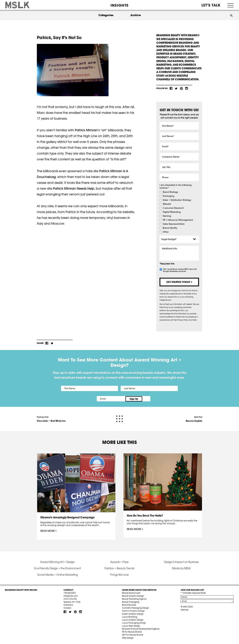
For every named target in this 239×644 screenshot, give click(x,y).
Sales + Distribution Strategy (177, 200)
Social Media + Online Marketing (58, 575)
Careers (67, 608)
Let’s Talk (211, 5)
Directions (68, 605)
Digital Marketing (172, 212)
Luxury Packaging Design (134, 623)
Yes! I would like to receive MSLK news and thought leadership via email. (180, 270)
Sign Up (147, 399)
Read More (48, 531)
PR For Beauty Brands (132, 632)
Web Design (128, 638)
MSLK (17, 5)
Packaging (169, 196)
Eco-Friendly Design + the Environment (58, 569)
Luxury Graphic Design (133, 620)
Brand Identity (170, 228)
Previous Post (51, 419)
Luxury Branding (130, 617)
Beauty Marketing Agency (134, 599)
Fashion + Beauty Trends (119, 569)
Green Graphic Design (133, 614)
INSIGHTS (119, 5)
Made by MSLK (181, 569)
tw (176, 88)
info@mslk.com (71, 596)
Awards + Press (119, 562)
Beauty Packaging (131, 602)
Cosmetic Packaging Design (135, 608)
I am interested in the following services (176, 187)
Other (166, 232)
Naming (167, 216)
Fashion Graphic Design (133, 611)
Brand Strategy (170, 192)
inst (187, 88)
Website (167, 204)
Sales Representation (174, 224)
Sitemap (184, 610)
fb (171, 88)
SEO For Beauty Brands (133, 635)
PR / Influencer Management (178, 220)
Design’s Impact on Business (181, 562)
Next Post (194, 419)
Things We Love (119, 575)
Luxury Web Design (131, 626)
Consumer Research (173, 208)
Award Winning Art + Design (57, 562)
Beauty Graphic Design (133, 596)
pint (181, 88)
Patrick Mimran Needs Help (74, 188)
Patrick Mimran (86, 130)
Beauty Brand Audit (131, 593)
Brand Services (129, 605)
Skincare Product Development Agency (141, 629)
